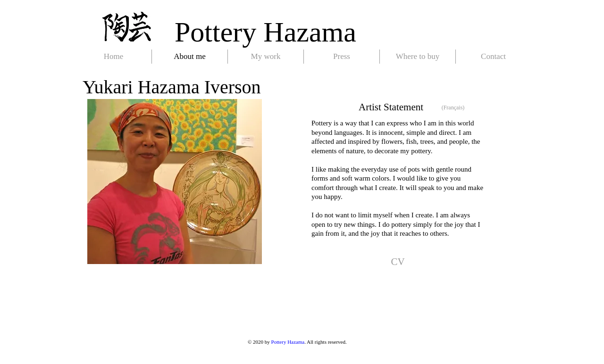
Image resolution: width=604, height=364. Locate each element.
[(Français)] (453, 108)
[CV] (398, 262)
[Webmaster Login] (98, 355)
